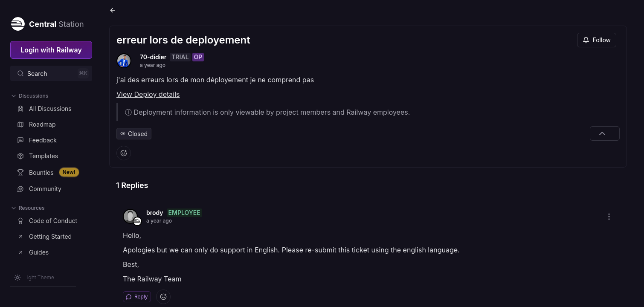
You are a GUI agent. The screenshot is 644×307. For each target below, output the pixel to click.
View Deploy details (148, 94)
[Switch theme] (34, 278)
